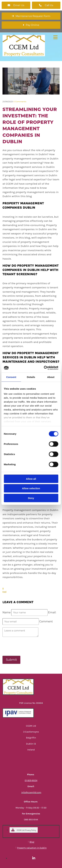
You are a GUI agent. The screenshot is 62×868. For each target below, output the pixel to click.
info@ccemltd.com (31, 792)
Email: (52, 612)
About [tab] (51, 377)
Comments (20, 102)
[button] (16, 5)
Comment (46, 621)
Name (7, 612)
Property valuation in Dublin (32, 848)
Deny (31, 498)
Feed (4, 592)
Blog (32, 842)
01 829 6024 (31, 780)
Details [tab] (31, 377)
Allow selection (31, 488)
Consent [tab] (11, 377)
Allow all (31, 479)
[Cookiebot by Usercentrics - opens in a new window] (44, 368)
